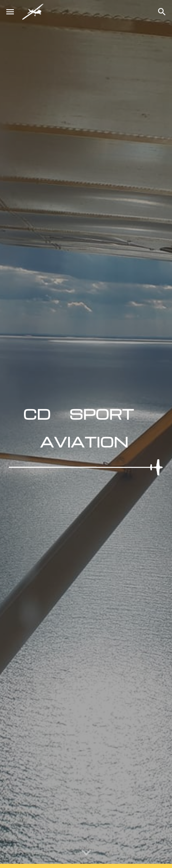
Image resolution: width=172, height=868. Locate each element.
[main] (86, 426)
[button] (10, 12)
